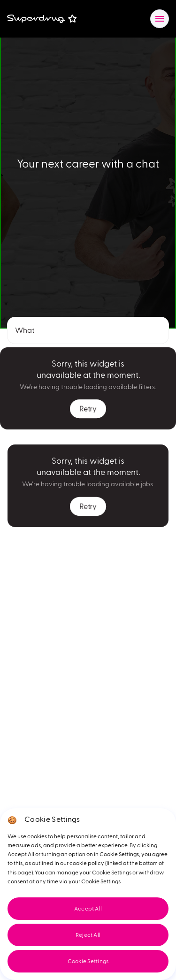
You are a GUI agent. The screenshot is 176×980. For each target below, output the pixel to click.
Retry (88, 409)
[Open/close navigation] (160, 19)
